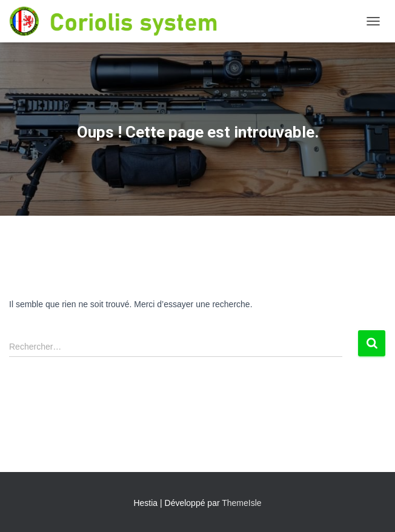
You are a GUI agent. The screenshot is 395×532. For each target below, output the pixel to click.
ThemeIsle (241, 503)
